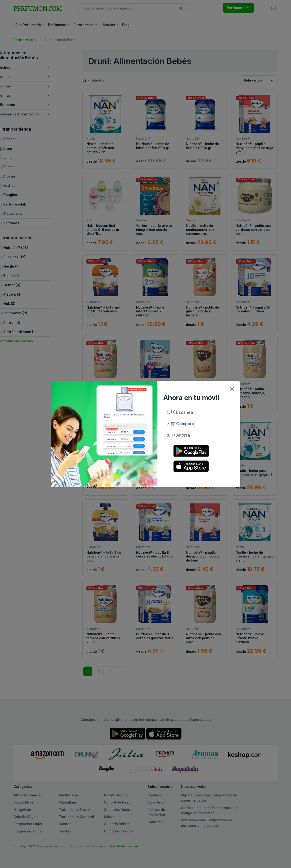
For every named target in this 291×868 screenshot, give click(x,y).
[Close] (232, 389)
